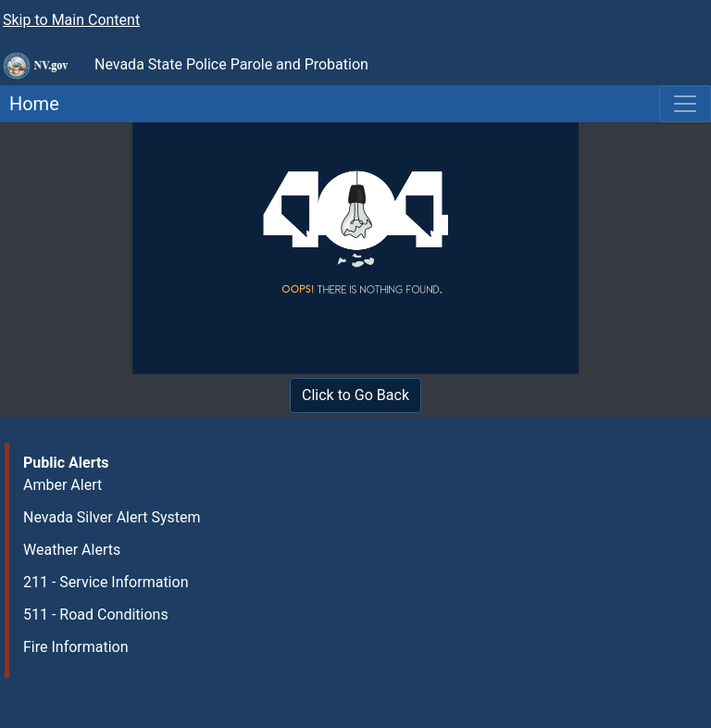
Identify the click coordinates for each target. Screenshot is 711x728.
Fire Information (76, 647)
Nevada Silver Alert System (112, 517)
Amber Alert (62, 485)
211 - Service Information (106, 582)
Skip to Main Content (71, 20)
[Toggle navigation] (685, 104)
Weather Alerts (72, 550)
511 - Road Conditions (96, 615)
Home (30, 104)
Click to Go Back (355, 395)
